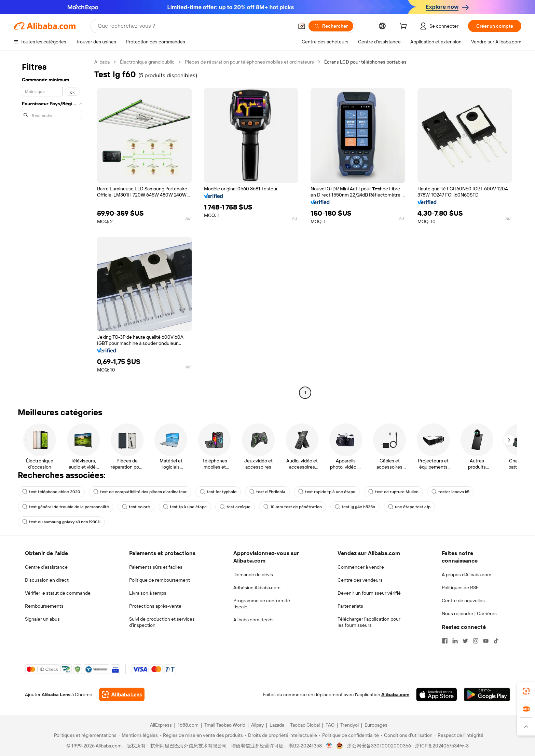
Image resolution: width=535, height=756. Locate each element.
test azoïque (235, 507)
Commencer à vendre (361, 567)
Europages (376, 725)
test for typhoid (218, 492)
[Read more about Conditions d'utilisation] (407, 735)
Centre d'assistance (46, 567)
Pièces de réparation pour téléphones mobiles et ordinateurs (249, 62)
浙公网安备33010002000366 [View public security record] (379, 746)
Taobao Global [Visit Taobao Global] (305, 725)
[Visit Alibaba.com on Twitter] (465, 641)
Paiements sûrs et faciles (156, 567)
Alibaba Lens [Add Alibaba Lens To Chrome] (56, 694)
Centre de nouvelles (463, 600)
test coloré (136, 507)
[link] (526, 691)
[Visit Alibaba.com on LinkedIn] (455, 641)
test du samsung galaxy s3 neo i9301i (61, 522)
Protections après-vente (155, 606)
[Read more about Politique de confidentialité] (349, 735)
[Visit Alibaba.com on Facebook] (445, 641)
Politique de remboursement (160, 580)
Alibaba (102, 62)
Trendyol (349, 725)
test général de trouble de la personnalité (66, 507)
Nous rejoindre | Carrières (469, 613)
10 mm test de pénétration (293, 507)
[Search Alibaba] (195, 26)
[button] (302, 26)
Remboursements (44, 606)
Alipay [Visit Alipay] (257, 725)
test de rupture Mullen (393, 492)
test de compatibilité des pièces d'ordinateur (140, 492)
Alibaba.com (395, 694)
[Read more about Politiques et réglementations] (84, 735)
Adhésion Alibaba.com (257, 588)
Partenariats (350, 606)
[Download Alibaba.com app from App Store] (437, 694)
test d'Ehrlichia (267, 492)
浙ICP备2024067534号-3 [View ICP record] (442, 746)
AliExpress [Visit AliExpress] (161, 725)
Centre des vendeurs (360, 580)
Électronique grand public (147, 62)
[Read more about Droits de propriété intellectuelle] (281, 735)
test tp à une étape (185, 507)
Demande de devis (253, 575)
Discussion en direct (47, 580)
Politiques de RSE (460, 588)
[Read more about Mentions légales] (138, 735)
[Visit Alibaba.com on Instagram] (476, 641)
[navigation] (52, 228)
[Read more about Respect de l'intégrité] (459, 735)
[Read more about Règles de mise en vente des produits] (201, 735)
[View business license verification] (329, 746)
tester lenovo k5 (450, 492)
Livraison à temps (148, 593)
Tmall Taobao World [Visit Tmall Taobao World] (225, 725)
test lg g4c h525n (355, 507)
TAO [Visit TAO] (330, 725)
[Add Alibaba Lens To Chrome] (122, 694)
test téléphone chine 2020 (51, 492)
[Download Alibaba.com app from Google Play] (487, 694)
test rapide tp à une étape (327, 492)
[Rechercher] (331, 26)
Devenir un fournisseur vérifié (369, 593)
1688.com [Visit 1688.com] (188, 725)
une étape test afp (409, 507)
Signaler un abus (42, 619)
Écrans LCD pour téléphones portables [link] (365, 62)
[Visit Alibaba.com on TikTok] (496, 641)
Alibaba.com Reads (253, 620)
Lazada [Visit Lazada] (277, 725)
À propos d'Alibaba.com (467, 575)
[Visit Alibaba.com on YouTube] (486, 641)
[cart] (404, 27)
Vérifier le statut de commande (58, 593)
